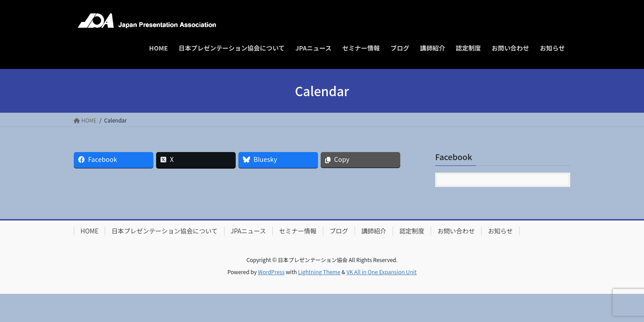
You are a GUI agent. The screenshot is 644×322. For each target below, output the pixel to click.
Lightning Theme (319, 272)
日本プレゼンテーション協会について (164, 231)
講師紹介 (374, 231)
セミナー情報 (298, 231)
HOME (89, 231)
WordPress (271, 272)
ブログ (339, 231)
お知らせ (500, 231)
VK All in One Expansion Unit (382, 272)
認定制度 (412, 231)
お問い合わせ (456, 231)
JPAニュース (248, 231)
